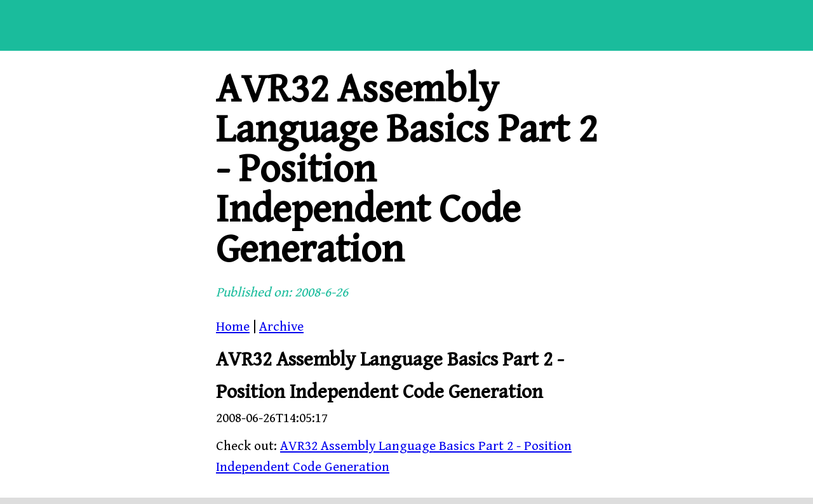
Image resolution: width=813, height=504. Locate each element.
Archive (281, 327)
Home (233, 327)
